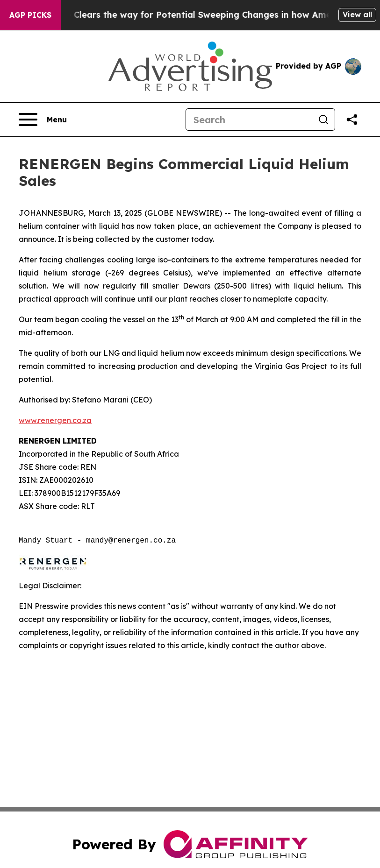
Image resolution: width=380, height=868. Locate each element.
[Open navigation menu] (43, 120)
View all (357, 14)
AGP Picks (30, 15)
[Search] (249, 120)
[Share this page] (352, 120)
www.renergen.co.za (55, 420)
